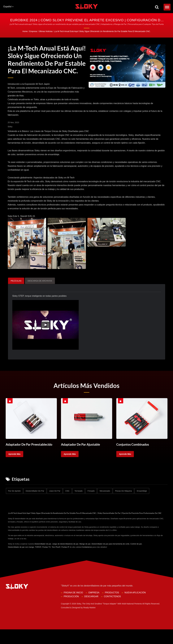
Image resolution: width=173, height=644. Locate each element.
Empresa (33, 31)
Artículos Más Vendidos (87, 397)
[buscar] (157, 7)
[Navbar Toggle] (167, 7)
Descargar (91, 611)
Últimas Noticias (46, 31)
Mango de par (85, 558)
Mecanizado (105, 502)
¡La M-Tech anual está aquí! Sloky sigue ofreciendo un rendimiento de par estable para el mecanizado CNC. (102, 31)
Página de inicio (73, 607)
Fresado (91, 502)
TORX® (38, 562)
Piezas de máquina (123, 502)
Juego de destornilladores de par (65, 558)
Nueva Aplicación (135, 607)
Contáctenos (87, 562)
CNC (67, 502)
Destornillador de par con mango (21, 562)
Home (25, 31)
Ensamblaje (142, 502)
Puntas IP (65, 562)
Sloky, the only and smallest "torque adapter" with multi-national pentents (109, 618)
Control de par (136, 558)
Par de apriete (14, 502)
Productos (112, 607)
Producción (71, 611)
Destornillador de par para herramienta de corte (110, 558)
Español (8, 7)
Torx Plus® (56, 562)
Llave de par (55, 502)
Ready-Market (89, 622)
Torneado (79, 502)
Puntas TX (46, 562)
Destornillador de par (35, 502)
